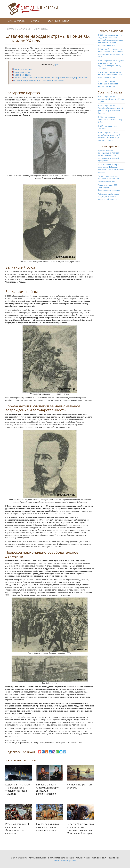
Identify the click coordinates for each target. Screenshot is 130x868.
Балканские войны (21, 75)
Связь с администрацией (65, 860)
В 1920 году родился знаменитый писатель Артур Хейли (110, 120)
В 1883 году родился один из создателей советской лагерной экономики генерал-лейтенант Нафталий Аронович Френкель (111, 40)
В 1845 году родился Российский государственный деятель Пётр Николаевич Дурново (111, 109)
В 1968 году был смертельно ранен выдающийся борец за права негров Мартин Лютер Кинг (110, 53)
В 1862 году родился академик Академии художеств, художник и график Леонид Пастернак (111, 64)
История (36, 22)
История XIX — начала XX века (33, 29)
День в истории (17, 22)
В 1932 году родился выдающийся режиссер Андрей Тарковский (108, 84)
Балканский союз (21, 72)
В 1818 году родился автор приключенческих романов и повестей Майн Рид (111, 75)
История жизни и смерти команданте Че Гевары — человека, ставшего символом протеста (111, 168)
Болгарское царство (22, 69)
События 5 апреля (111, 92)
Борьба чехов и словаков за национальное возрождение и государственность (50, 78)
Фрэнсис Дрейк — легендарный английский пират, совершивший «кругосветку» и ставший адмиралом (109, 155)
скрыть (57, 65)
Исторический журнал (58, 21)
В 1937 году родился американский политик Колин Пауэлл (111, 99)
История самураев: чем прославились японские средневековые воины (108, 178)
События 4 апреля (111, 31)
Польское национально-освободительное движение (38, 80)
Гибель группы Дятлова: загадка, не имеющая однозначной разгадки (108, 197)
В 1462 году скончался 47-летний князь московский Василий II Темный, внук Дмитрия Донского (109, 136)
